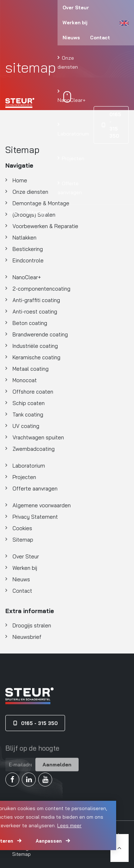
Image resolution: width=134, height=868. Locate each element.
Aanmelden (57, 769)
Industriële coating (35, 346)
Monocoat (25, 380)
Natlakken (24, 238)
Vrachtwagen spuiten (38, 437)
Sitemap (23, 540)
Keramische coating (36, 357)
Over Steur (76, 8)
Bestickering (28, 249)
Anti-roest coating (35, 312)
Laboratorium (73, 134)
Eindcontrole (28, 260)
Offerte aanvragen (70, 188)
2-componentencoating (41, 289)
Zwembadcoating (34, 449)
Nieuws (71, 38)
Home (15, 212)
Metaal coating (31, 369)
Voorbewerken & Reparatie (45, 226)
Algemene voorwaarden (42, 505)
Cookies (22, 528)
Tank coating (28, 415)
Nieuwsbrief (27, 637)
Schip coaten (29, 403)
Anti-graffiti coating (36, 300)
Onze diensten (68, 62)
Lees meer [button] (69, 825)
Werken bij (75, 23)
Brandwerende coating (40, 334)
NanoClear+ (72, 100)
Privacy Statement (35, 517)
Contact (100, 38)
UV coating (26, 426)
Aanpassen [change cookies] (49, 841)
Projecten (72, 158)
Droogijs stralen (32, 625)
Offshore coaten (33, 392)
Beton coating (30, 323)
